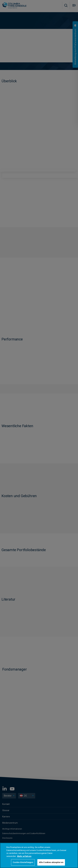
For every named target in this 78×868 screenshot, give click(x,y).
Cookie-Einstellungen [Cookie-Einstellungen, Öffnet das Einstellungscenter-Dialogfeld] (23, 862)
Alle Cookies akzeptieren (51, 862)
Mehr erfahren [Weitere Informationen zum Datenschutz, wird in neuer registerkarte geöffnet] (24, 856)
